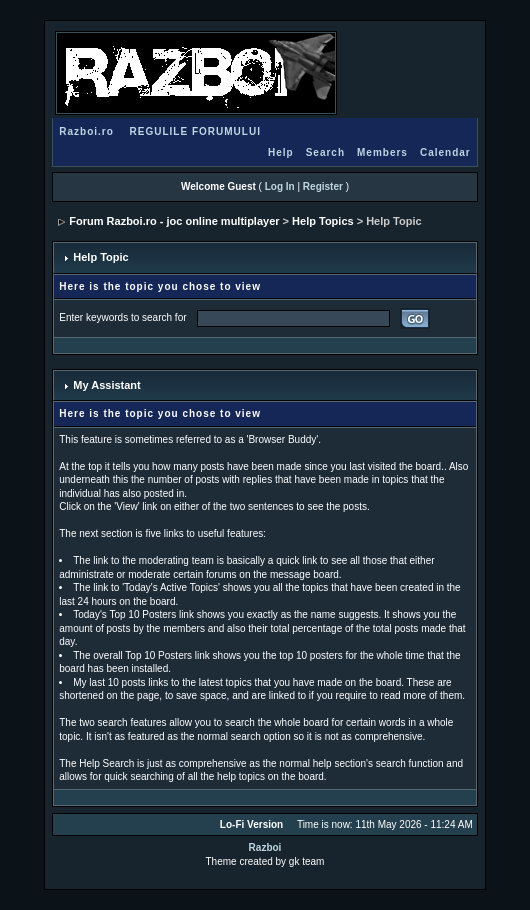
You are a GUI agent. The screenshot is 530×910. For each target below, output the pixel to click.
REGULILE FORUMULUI (195, 131)
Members (382, 152)
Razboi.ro (86, 131)
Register (323, 186)
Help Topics (323, 221)
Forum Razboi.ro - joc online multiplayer (174, 221)
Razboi (265, 847)
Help (281, 152)
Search (325, 152)
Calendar (445, 152)
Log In (280, 186)
